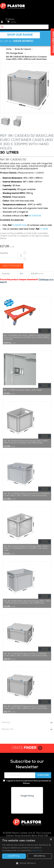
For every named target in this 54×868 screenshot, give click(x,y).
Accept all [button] (14, 856)
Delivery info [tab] (27, 729)
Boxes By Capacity (23, 49)
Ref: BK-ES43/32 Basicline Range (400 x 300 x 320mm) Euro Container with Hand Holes (26, 442)
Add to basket (12, 266)
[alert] (27, 852)
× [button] (51, 839)
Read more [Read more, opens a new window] (37, 851)
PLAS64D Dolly (19, 225)
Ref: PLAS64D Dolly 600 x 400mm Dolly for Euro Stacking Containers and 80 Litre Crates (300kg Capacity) (27, 338)
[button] (27, 863)
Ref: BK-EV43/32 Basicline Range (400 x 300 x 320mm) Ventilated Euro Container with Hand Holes (26, 548)
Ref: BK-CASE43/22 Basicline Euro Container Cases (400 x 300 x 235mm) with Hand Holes (25, 655)
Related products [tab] (27, 291)
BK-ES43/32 (35, 216)
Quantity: (4, 253)
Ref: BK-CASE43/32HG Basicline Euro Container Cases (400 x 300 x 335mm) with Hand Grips (27, 495)
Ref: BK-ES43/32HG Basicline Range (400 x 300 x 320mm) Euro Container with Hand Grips (27, 602)
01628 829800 (23, 41)
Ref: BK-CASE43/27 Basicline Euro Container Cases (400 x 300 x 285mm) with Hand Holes (25, 707)
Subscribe (43, 775)
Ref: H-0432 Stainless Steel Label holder (23, 390)
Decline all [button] (40, 856)
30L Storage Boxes (15, 53)
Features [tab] (27, 722)
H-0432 (44, 229)
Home (9, 49)
